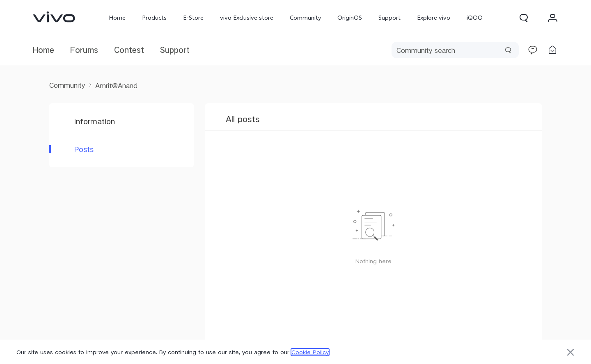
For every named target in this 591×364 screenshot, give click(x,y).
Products (154, 18)
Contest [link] (129, 50)
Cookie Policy (310, 352)
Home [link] (44, 50)
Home (117, 18)
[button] (524, 18)
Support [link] (175, 50)
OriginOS (350, 18)
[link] (54, 17)
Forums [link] (84, 50)
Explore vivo (434, 18)
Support (389, 18)
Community (305, 18)
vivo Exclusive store (247, 18)
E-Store (193, 18)
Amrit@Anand (116, 85)
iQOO (475, 18)
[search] (455, 50)
